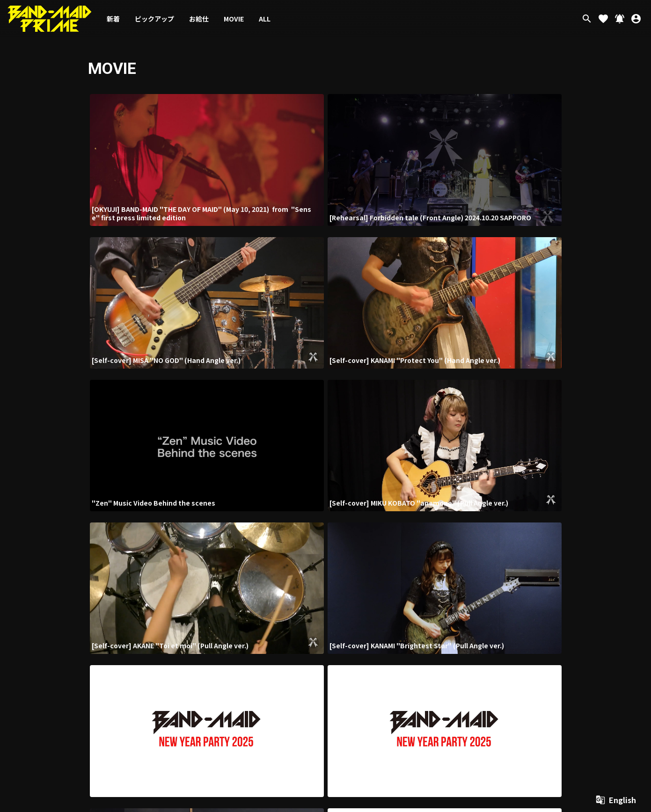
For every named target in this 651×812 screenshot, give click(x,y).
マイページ (593, 668)
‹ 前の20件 (253, 581)
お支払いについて (371, 668)
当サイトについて (282, 668)
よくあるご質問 (560, 668)
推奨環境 (530, 668)
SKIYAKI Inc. (607, 749)
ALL (265, 19)
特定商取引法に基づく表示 (488, 668)
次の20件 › (396, 581)
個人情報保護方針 (436, 668)
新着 (113, 19)
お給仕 (199, 19)
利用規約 (403, 668)
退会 (614, 668)
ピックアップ (154, 19)
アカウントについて (326, 668)
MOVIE (234, 19)
